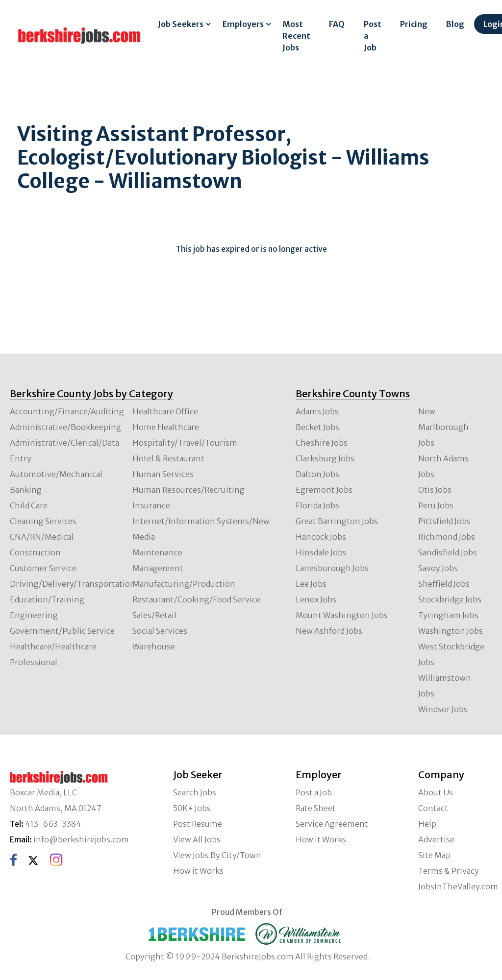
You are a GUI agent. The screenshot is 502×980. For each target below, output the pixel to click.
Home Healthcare (166, 427)
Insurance (151, 505)
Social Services (160, 631)
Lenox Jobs (316, 599)
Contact (433, 808)
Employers (243, 24)
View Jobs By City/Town (217, 855)
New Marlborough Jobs (443, 427)
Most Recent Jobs (296, 36)
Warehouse (154, 646)
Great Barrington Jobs (337, 521)
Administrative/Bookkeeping (65, 427)
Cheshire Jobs (322, 443)
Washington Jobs (451, 631)
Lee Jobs (311, 584)
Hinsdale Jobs (321, 552)
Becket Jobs (317, 427)
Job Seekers (181, 24)
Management (158, 568)
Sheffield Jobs (444, 584)
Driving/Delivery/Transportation (73, 584)
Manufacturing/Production (184, 584)
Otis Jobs (435, 490)
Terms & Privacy (449, 871)
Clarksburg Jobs (325, 458)
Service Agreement (332, 824)
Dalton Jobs (317, 474)
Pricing (414, 24)
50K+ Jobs (192, 808)
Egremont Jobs (324, 490)
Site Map (434, 855)
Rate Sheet (316, 808)
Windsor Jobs (443, 709)
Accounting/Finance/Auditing (67, 411)
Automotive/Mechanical (56, 474)
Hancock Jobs (321, 537)
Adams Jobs (317, 411)
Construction (35, 552)
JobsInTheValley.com (458, 886)
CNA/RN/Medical (42, 537)
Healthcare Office (165, 411)
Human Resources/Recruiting (188, 490)
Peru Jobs (436, 505)
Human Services (163, 474)
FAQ (337, 24)
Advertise (436, 839)
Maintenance (157, 552)
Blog (455, 24)
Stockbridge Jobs (450, 599)
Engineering (34, 615)
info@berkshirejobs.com (81, 839)
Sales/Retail (154, 615)
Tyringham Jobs (448, 615)
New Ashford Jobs (329, 631)
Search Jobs (195, 792)
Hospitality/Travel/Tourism (185, 443)
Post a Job (373, 36)
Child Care (29, 505)
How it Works (198, 871)
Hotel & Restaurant (168, 458)
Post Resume (198, 824)
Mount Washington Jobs (342, 615)
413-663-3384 (53, 824)
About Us (436, 792)
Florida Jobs (317, 505)
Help (427, 824)
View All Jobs (197, 839)
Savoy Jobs (438, 568)
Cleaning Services (43, 521)
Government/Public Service (62, 631)
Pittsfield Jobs (444, 521)
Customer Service (43, 568)
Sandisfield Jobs (448, 552)
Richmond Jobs (447, 537)
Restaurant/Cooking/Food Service (196, 599)
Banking (26, 490)
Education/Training (47, 599)
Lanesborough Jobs (332, 568)
